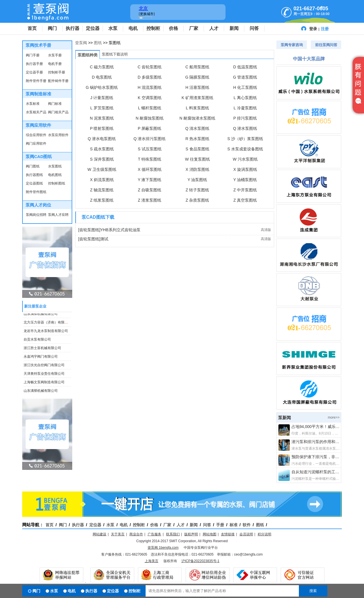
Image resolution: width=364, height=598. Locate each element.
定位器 (93, 28)
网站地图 (210, 534)
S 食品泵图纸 (197, 149)
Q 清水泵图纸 (197, 128)
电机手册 (55, 64)
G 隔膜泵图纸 (197, 77)
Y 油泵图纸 (197, 180)
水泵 (113, 28)
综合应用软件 (36, 135)
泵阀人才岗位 (38, 205)
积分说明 (264, 534)
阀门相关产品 (58, 112)
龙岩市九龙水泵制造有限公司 (46, 332)
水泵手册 (55, 55)
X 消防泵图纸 (197, 169)
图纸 (98, 43)
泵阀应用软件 (38, 125)
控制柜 (153, 28)
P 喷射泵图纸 (102, 128)
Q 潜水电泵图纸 (102, 139)
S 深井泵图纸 (102, 159)
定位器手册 (34, 72)
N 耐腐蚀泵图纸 (150, 118)
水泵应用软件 (58, 135)
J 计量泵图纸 (102, 98)
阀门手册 (33, 55)
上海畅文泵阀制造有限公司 (44, 383)
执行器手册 (34, 64)
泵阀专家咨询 (292, 45)
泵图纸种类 (88, 55)
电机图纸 (55, 175)
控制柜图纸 (57, 183)
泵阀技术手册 (38, 45)
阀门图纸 (33, 166)
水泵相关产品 (36, 112)
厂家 (194, 28)
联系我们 (173, 534)
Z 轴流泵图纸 (102, 190)
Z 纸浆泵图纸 (102, 200)
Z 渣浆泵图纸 (150, 200)
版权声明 (191, 534)
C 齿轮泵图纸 (150, 67)
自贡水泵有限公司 (37, 340)
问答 (254, 28)
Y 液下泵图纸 (150, 180)
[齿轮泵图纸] (89, 230)
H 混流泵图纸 (150, 87)
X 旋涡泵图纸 (245, 169)
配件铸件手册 (58, 81)
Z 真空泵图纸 (245, 200)
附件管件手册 (36, 81)
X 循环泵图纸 (149, 169)
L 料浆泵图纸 (197, 108)
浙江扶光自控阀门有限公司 (44, 366)
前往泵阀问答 (326, 45)
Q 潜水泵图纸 (245, 128)
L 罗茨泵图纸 (102, 108)
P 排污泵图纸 (245, 118)
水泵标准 (33, 104)
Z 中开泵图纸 (245, 190)
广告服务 (154, 534)
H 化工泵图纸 (245, 87)
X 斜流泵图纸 (102, 180)
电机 (133, 28)
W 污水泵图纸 (245, 159)
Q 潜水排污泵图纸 (150, 139)
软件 (247, 525)
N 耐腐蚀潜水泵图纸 (197, 118)
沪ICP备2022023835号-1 (200, 561)
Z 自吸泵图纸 (150, 190)
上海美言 (152, 561)
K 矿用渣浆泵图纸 (197, 98)
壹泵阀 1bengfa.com (163, 548)
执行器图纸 (34, 175)
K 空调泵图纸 (149, 98)
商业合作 (136, 534)
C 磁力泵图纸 (102, 67)
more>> (334, 417)
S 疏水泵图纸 (102, 149)
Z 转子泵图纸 (197, 190)
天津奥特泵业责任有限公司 (44, 374)
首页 (32, 28)
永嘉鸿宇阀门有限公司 (41, 357)
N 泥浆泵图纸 (102, 118)
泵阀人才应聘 (58, 215)
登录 (313, 29)
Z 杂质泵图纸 (197, 200)
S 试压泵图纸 (149, 149)
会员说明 (246, 534)
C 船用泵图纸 (197, 67)
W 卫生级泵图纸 (102, 169)
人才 (214, 28)
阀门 (52, 28)
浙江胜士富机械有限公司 (42, 349)
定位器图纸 (34, 183)
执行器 (73, 28)
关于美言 (118, 534)
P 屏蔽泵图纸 (150, 128)
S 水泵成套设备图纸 (245, 149)
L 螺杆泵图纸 (149, 108)
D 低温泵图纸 (245, 67)
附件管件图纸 (36, 192)
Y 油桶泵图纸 (245, 180)
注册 (325, 29)
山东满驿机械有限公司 (41, 315)
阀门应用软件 (36, 144)
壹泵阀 (81, 43)
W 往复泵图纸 (197, 159)
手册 (220, 525)
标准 (233, 525)
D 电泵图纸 (102, 77)
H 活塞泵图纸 (197, 87)
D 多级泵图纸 (150, 77)
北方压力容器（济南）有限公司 (47, 323)
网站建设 (100, 534)
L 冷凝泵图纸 (245, 108)
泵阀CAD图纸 (39, 156)
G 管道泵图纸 (245, 77)
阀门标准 (55, 104)
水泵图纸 (55, 166)
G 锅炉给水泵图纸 (102, 87)
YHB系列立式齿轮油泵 (120, 230)
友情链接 (228, 534)
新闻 (234, 28)
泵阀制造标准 (38, 94)
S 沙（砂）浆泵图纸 (245, 139)
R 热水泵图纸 (197, 139)
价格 (173, 28)
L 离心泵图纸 (245, 98)
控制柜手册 (57, 72)
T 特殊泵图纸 (150, 159)
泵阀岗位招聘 (36, 215)
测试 (104, 239)
